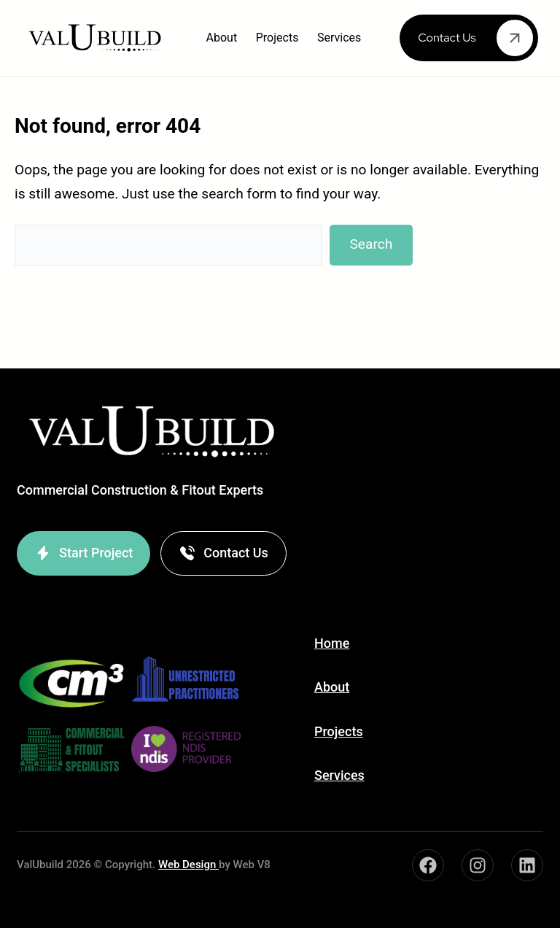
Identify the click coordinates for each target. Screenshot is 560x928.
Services (339, 775)
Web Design (188, 865)
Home (332, 643)
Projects (339, 731)
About (332, 687)
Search (371, 244)
